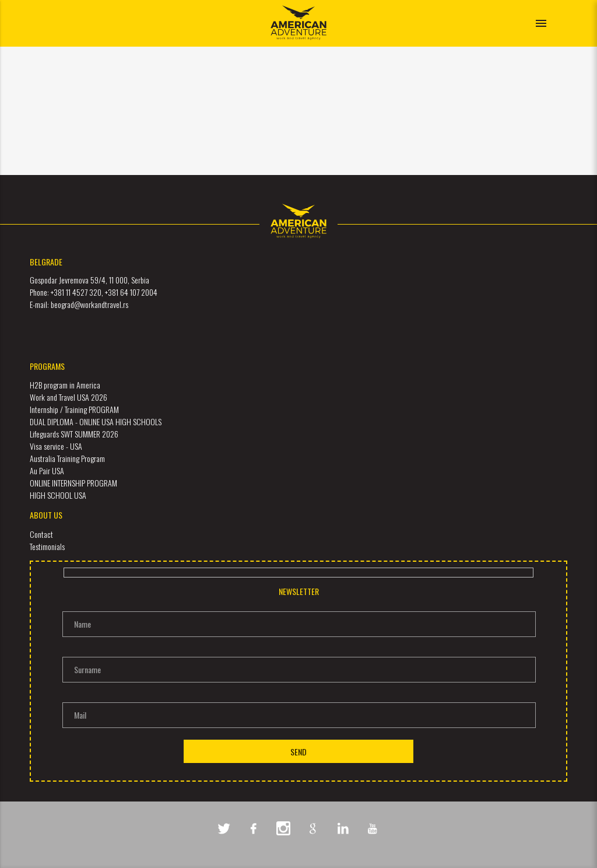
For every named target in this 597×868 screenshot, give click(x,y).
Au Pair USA (47, 470)
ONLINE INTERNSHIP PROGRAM (73, 483)
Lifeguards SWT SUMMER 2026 (74, 434)
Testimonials (47, 546)
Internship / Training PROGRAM (74, 409)
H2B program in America (65, 385)
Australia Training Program (67, 458)
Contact (41, 534)
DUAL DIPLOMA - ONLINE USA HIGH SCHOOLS (96, 421)
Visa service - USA (56, 446)
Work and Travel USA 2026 (69, 397)
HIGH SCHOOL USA (58, 495)
